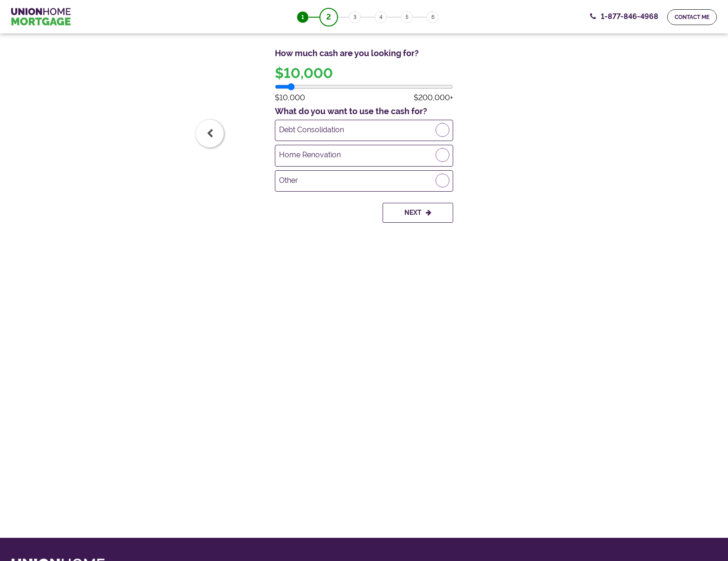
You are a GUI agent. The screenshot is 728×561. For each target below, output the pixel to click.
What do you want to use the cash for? (351, 111)
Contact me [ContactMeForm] (692, 17)
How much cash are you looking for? (347, 53)
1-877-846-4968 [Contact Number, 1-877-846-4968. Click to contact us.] (630, 16)
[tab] (210, 134)
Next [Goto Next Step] (418, 213)
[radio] (364, 130)
